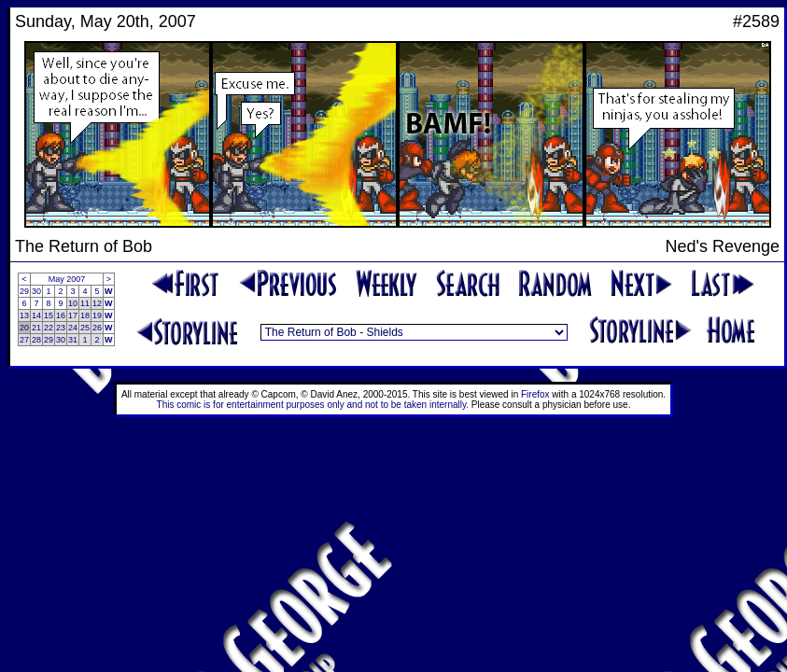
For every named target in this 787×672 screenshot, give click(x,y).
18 (85, 315)
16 (61, 315)
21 (36, 328)
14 (36, 315)
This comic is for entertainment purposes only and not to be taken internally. (313, 405)
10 (73, 303)
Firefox (535, 394)
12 (97, 303)
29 (24, 291)
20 (24, 328)
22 (49, 328)
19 (97, 315)
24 (73, 328)
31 (73, 340)
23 (61, 328)
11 (85, 303)
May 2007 (67, 279)
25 (85, 328)
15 (49, 315)
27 (24, 340)
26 (97, 328)
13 (24, 315)
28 (36, 340)
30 (36, 291)
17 (73, 315)
